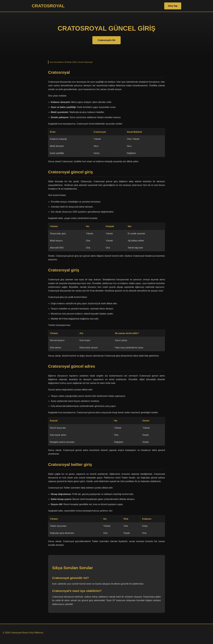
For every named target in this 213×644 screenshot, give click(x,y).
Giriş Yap (173, 6)
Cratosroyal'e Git (106, 40)
